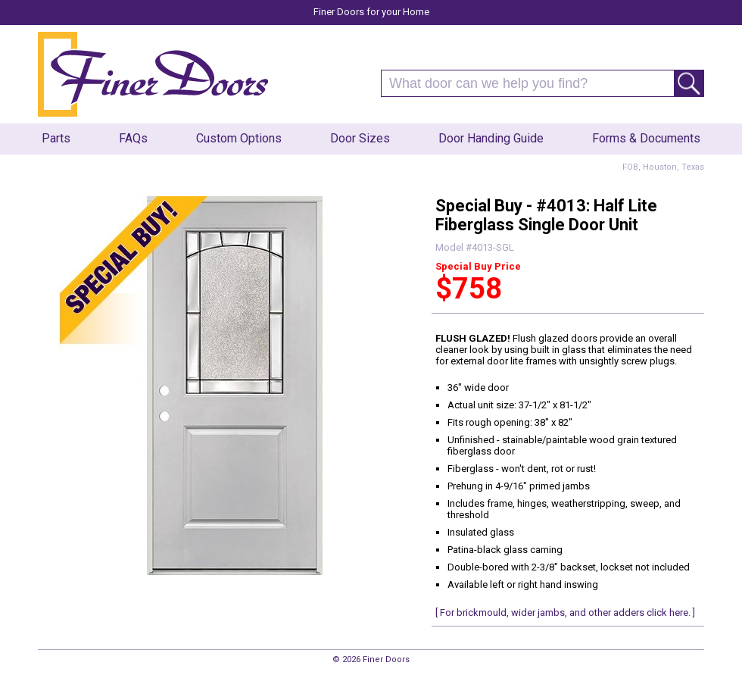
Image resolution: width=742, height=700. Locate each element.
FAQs (133, 138)
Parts (56, 138)
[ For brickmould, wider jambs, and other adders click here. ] (565, 612)
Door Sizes (360, 138)
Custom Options (239, 138)
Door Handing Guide (491, 138)
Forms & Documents (646, 138)
